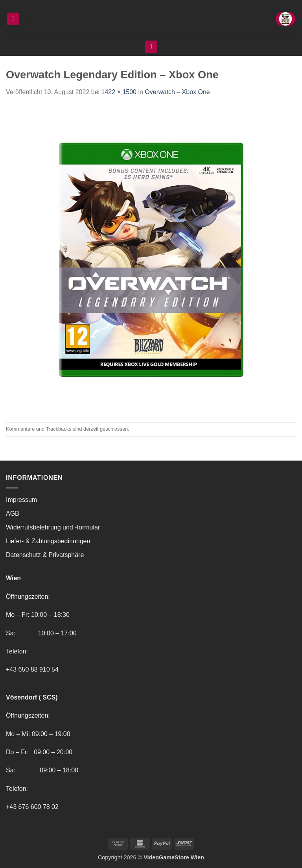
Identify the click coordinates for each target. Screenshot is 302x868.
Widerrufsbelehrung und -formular (53, 527)
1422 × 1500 (119, 92)
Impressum (21, 500)
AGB (13, 514)
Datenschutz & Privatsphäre (45, 555)
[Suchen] (151, 47)
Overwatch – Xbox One (177, 92)
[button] (13, 19)
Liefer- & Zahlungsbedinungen (48, 541)
